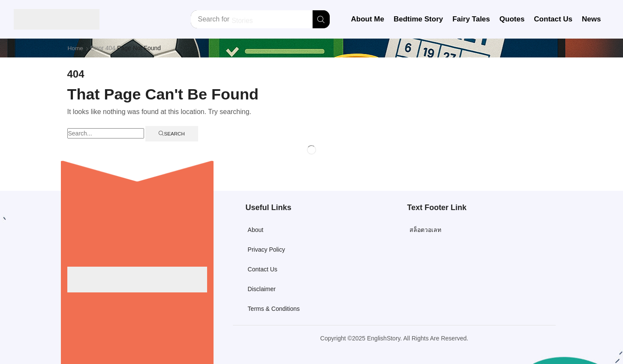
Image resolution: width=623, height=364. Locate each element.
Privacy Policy (266, 250)
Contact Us (263, 269)
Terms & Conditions (274, 309)
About (256, 230)
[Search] (321, 19)
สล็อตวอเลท (425, 230)
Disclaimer (262, 289)
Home (76, 48)
